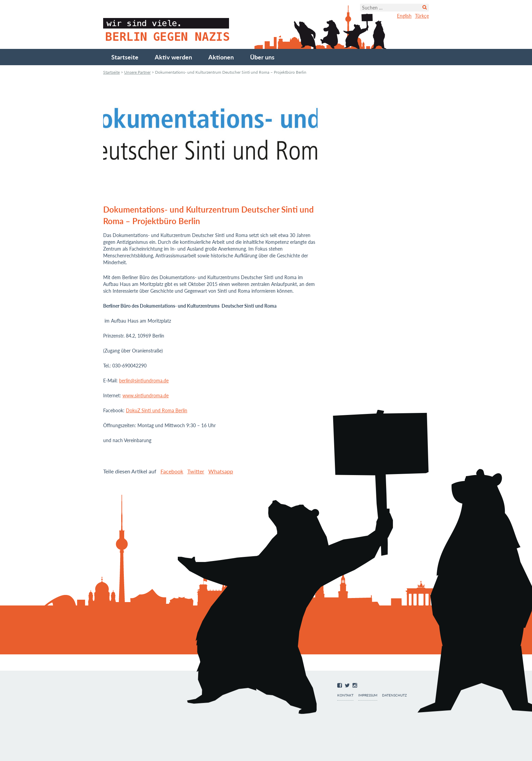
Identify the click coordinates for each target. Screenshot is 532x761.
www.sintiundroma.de (146, 395)
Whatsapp (221, 471)
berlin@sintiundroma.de (144, 380)
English (404, 16)
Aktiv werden (173, 57)
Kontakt (345, 695)
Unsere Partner (137, 72)
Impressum (368, 695)
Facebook (172, 471)
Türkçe (422, 16)
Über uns (262, 57)
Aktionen (221, 57)
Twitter (196, 471)
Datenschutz (394, 695)
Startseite (125, 57)
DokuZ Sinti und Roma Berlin (157, 410)
